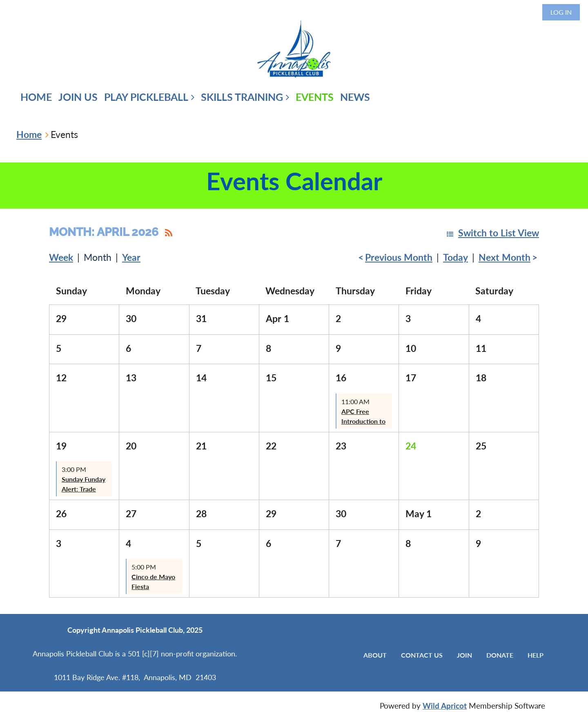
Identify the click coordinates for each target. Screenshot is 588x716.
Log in (561, 12)
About (375, 655)
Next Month (504, 257)
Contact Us (422, 655)
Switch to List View (499, 233)
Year (131, 257)
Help (536, 655)
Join (464, 655)
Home (29, 134)
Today (455, 257)
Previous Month (399, 257)
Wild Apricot (445, 706)
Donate (500, 655)
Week (61, 257)
